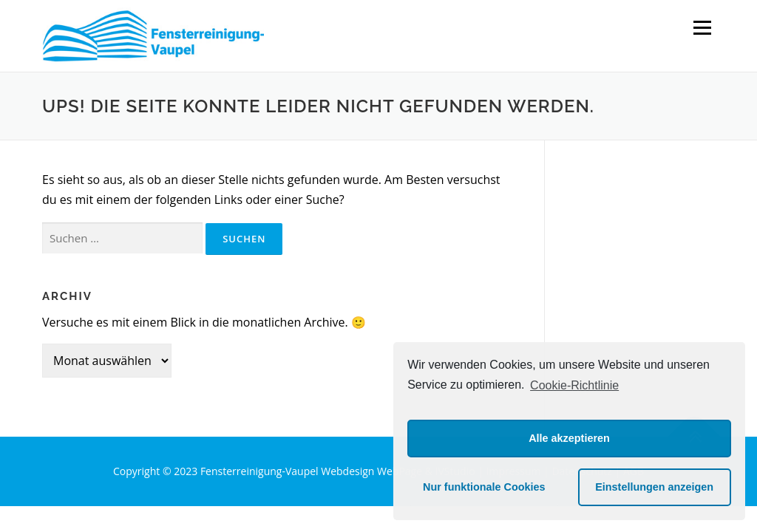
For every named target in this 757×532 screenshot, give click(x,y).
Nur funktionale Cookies (484, 487)
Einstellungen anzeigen (654, 487)
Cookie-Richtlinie (574, 385)
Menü (702, 27)
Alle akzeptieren (569, 438)
